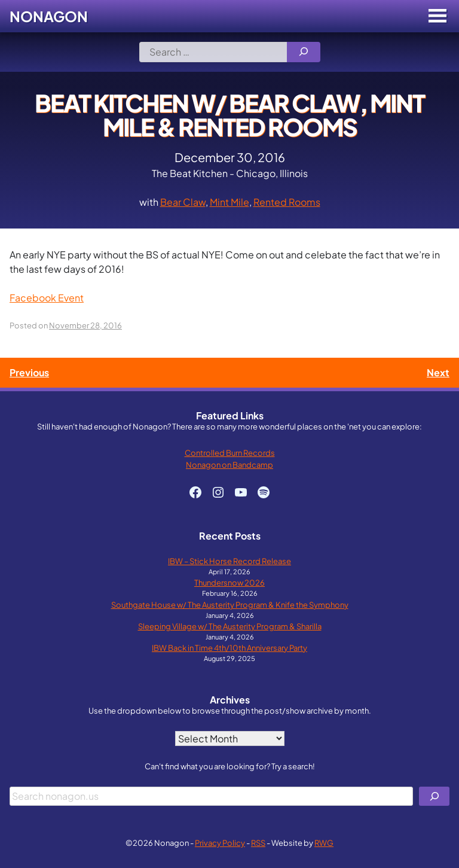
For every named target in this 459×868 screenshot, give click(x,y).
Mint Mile (229, 202)
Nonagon (49, 16)
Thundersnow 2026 (229, 582)
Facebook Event (47, 298)
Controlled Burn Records (230, 453)
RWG (324, 843)
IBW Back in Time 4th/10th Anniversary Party (229, 648)
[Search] (304, 52)
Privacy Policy (220, 843)
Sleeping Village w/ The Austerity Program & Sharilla (230, 626)
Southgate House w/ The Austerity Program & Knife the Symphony (230, 604)
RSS (258, 843)
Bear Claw (183, 202)
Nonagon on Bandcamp (229, 465)
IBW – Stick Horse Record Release (229, 561)
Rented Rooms (287, 202)
